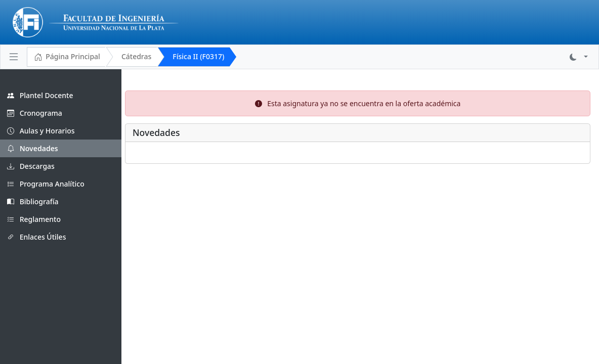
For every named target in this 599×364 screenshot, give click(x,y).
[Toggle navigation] (14, 57)
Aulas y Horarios (41, 131)
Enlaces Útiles (36, 237)
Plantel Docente (40, 95)
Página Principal (67, 57)
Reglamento (34, 219)
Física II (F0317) (198, 56)
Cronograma (35, 113)
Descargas (31, 166)
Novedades (33, 148)
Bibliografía (33, 201)
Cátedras (136, 56)
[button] (579, 57)
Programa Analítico (46, 184)
